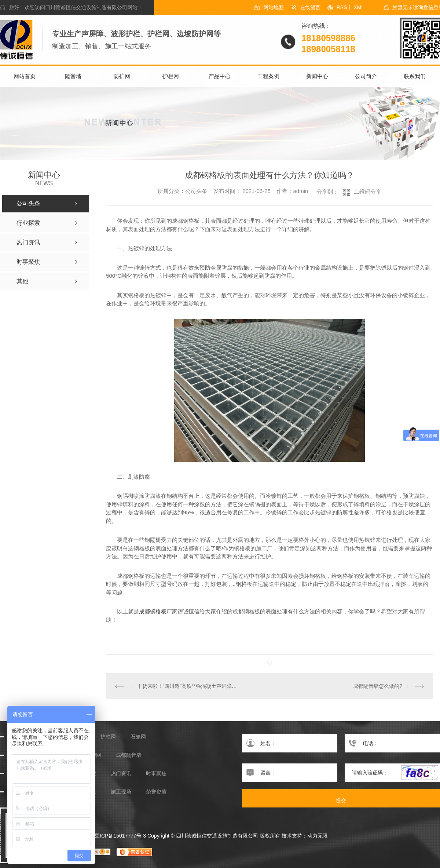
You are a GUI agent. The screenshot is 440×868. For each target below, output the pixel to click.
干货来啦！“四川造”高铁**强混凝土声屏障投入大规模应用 (188, 686)
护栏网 (171, 76)
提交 (341, 800)
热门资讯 (121, 774)
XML (359, 8)
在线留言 (310, 8)
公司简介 (366, 76)
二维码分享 (368, 192)
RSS (342, 8)
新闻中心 (317, 76)
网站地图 (274, 8)
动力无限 (318, 836)
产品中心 (220, 76)
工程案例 (268, 76)
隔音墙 (73, 76)
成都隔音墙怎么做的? (378, 686)
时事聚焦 (156, 774)
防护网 (122, 76)
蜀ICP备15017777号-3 (120, 836)
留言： (290, 773)
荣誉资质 (156, 792)
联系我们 (415, 76)
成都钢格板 (153, 611)
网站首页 (25, 76)
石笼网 (138, 737)
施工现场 (121, 792)
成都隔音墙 (129, 755)
